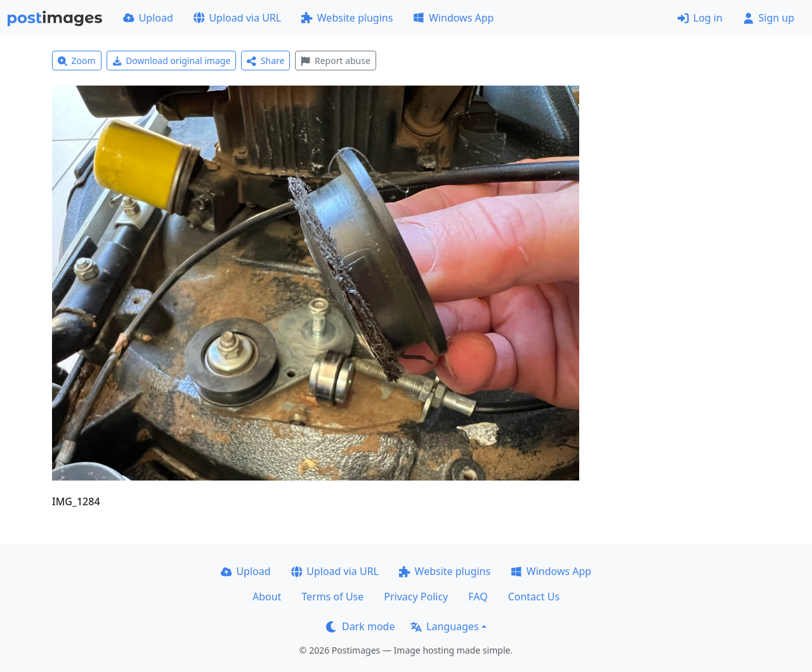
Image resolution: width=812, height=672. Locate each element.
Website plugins (347, 18)
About (267, 597)
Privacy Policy (416, 597)
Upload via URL (237, 18)
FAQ (478, 597)
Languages (444, 626)
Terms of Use (332, 597)
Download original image (172, 61)
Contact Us (534, 597)
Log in (700, 18)
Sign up (769, 18)
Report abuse (335, 61)
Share (265, 61)
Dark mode (360, 626)
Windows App (453, 18)
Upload (148, 18)
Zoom (77, 61)
